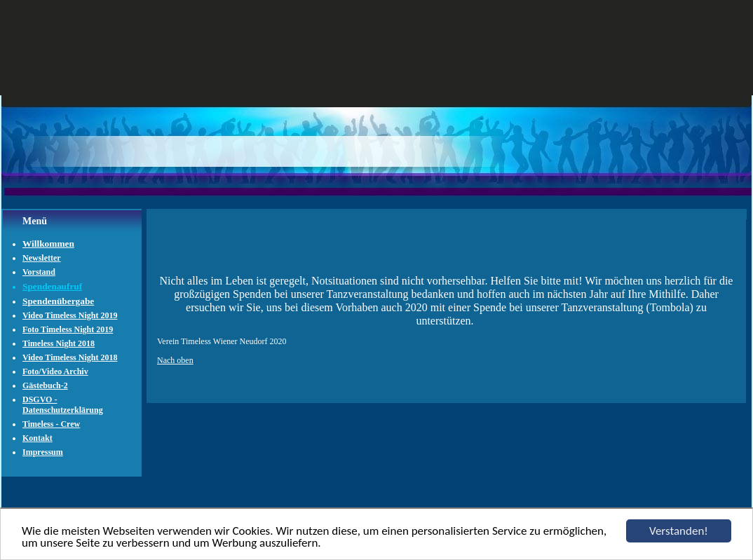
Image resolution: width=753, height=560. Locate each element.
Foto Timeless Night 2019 (68, 329)
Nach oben (175, 360)
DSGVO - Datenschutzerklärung (63, 405)
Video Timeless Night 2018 (70, 357)
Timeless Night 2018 (59, 343)
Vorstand (39, 272)
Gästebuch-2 (45, 385)
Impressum (43, 452)
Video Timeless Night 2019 (70, 315)
